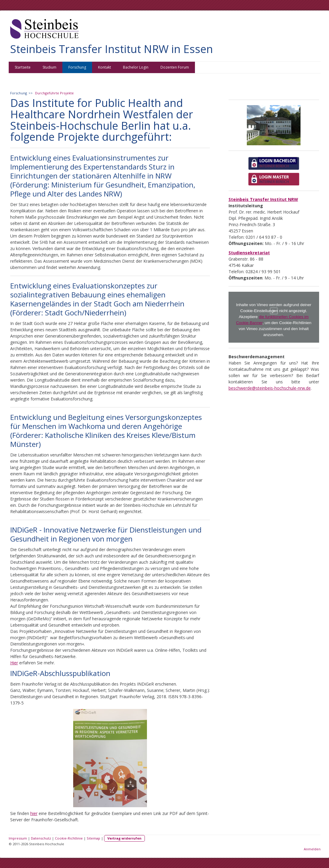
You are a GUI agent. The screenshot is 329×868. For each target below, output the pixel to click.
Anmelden (312, 849)
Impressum (18, 838)
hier (34, 813)
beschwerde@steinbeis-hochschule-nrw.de (270, 388)
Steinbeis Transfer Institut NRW (263, 199)
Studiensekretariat (249, 253)
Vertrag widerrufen (124, 838)
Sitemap (93, 838)
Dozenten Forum (175, 67)
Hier (14, 663)
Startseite (23, 67)
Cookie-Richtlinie (69, 838)
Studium (49, 67)
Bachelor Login (136, 67)
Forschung (77, 67)
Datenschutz (41, 838)
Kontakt (105, 67)
